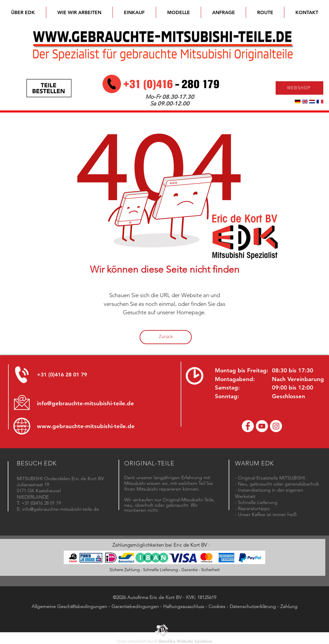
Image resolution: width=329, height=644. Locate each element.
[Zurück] (166, 337)
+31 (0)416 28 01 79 (62, 375)
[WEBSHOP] (299, 88)
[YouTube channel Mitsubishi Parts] (262, 426)
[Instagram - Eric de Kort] (276, 426)
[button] (178, 12)
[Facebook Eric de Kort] (248, 426)
